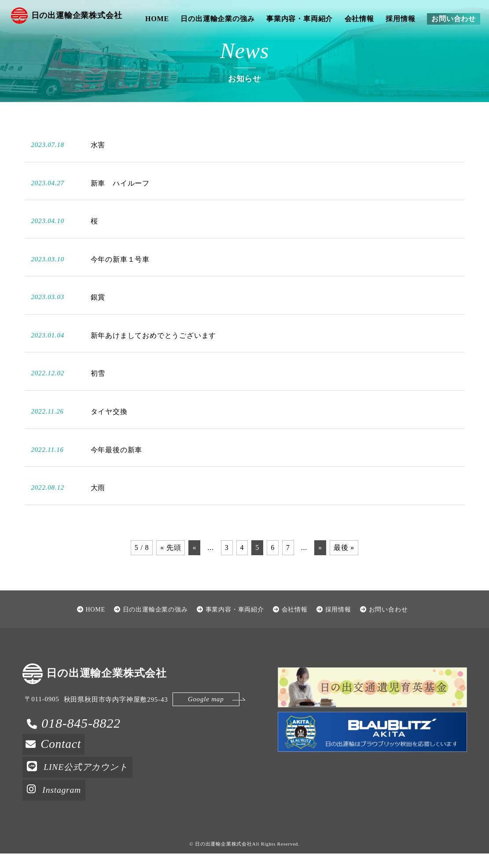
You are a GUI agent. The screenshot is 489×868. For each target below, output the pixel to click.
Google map (199, 724)
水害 (98, 166)
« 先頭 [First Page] (171, 569)
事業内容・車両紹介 (300, 19)
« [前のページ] (194, 569)
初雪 (98, 395)
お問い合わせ (454, 19)
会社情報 (359, 19)
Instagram (56, 807)
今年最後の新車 (117, 471)
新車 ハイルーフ (120, 204)
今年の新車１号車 (120, 280)
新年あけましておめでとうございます (154, 357)
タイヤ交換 (109, 433)
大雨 (98, 509)
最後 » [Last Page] (344, 569)
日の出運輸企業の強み (217, 19)
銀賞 (98, 318)
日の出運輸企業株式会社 (70, 18)
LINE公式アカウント (83, 785)
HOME (157, 19)
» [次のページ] (320, 569)
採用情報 (400, 19)
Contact (64, 764)
